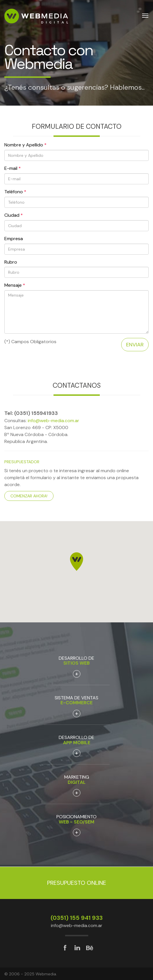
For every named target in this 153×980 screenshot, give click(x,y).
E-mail (13, 168)
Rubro (11, 262)
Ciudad (14, 215)
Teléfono (15, 192)
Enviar (135, 345)
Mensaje (15, 285)
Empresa (14, 239)
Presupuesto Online (77, 883)
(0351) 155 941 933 (77, 918)
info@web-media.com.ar (54, 421)
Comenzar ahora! (29, 496)
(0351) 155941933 (36, 413)
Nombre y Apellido (25, 145)
